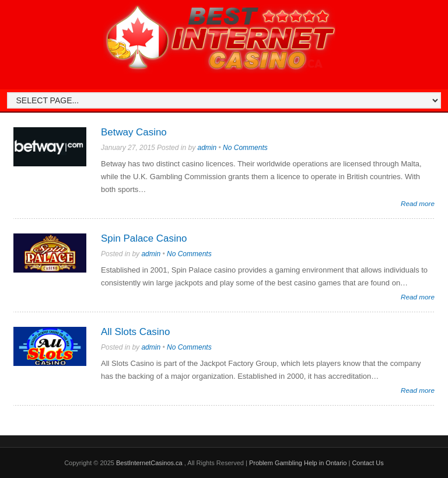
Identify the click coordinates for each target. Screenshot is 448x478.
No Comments (245, 148)
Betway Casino (134, 132)
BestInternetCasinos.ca (150, 463)
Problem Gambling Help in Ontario (298, 463)
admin (207, 148)
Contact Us (367, 463)
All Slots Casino (135, 332)
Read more (418, 203)
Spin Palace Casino (144, 238)
